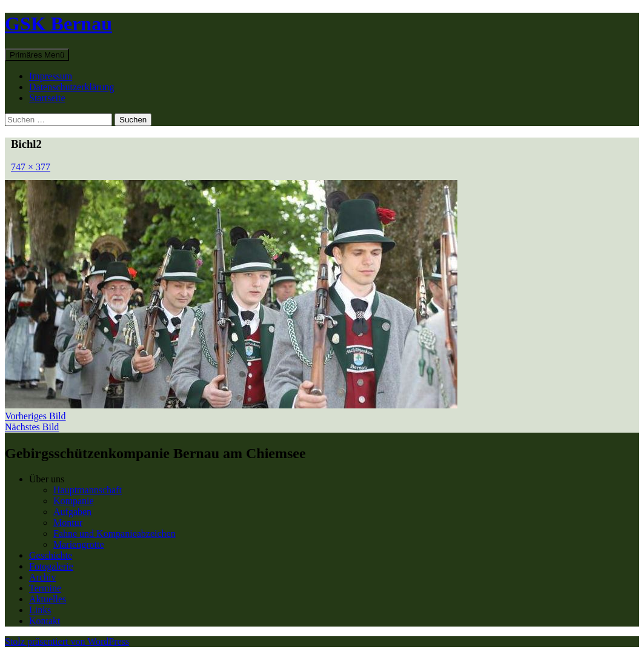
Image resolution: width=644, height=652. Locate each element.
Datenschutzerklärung (71, 87)
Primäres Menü (37, 55)
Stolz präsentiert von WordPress (67, 641)
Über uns (47, 479)
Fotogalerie (51, 566)
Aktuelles (48, 599)
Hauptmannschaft (88, 490)
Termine (45, 588)
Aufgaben (72, 512)
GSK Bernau (58, 24)
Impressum (51, 76)
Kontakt (45, 621)
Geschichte (51, 555)
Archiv (42, 577)
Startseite (47, 98)
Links (40, 610)
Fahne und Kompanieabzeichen (115, 534)
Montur (68, 523)
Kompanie (74, 501)
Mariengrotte (79, 544)
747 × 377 (31, 167)
